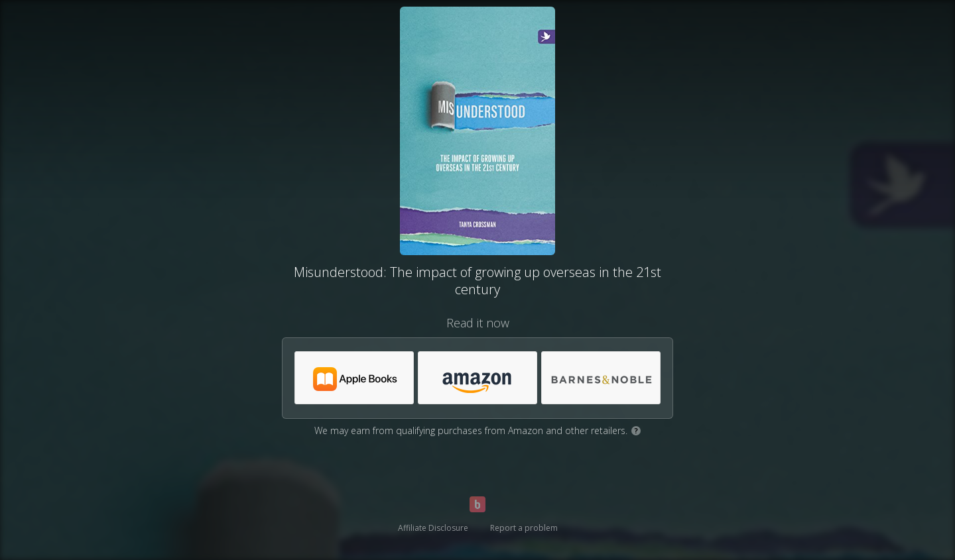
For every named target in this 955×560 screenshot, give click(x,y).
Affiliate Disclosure (433, 528)
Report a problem (524, 528)
